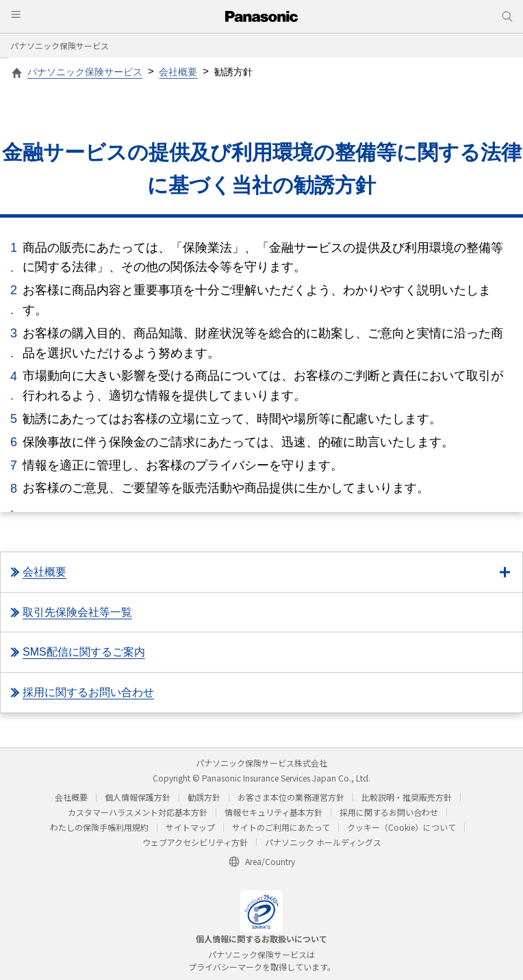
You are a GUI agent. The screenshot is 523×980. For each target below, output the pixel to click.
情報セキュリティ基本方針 (273, 812)
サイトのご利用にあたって (281, 827)
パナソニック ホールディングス (323, 842)
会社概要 (71, 797)
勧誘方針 (204, 797)
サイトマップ (190, 827)
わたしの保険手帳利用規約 (99, 827)
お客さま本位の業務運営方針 (291, 797)
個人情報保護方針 (138, 797)
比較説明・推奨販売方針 (407, 797)
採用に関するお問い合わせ (389, 812)
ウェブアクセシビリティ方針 (195, 842)
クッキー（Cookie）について (401, 827)
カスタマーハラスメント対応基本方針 (138, 812)
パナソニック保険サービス (60, 46)
